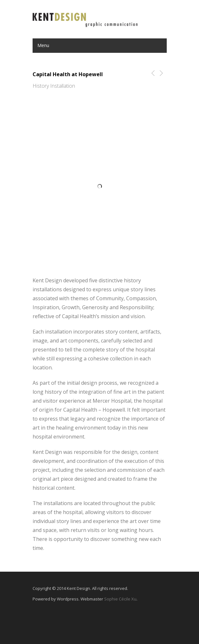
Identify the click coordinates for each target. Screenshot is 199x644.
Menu (43, 45)
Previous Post (152, 73)
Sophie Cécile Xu (120, 599)
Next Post (161, 73)
